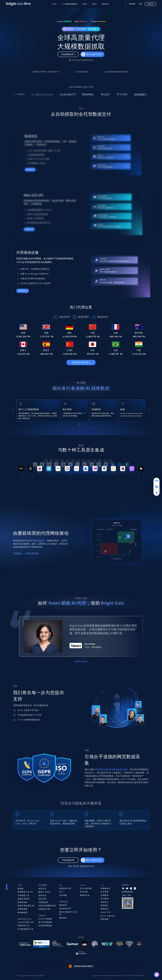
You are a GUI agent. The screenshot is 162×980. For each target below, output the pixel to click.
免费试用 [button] (150, 4)
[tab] (79, 424)
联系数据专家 (127, 892)
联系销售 (132, 4)
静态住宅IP (103, 317)
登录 (141, 4)
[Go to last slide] (13, 410)
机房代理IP (84, 317)
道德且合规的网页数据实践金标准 (112, 769)
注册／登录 (127, 895)
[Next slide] (148, 410)
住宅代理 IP (39, 541)
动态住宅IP (65, 317)
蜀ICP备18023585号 (84, 966)
